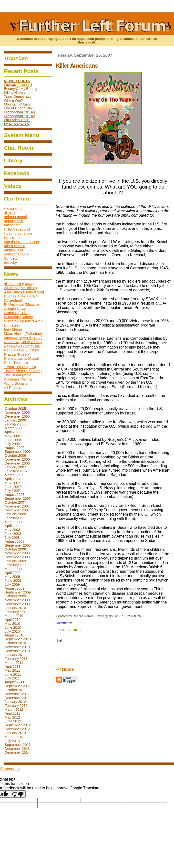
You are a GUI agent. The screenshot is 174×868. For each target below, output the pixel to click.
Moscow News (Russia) (23, 338)
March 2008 (14, 522)
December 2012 (17, 729)
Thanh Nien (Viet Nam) (23, 371)
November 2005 (17, 413)
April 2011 (13, 667)
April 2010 (13, 620)
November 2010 (17, 647)
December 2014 (17, 752)
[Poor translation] (18, 794)
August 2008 (15, 541)
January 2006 (15, 420)
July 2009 (12, 584)
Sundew (11, 258)
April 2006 (13, 432)
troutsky (10, 262)
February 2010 (16, 612)
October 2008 (15, 549)
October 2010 (15, 643)
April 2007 (13, 479)
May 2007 (12, 483)
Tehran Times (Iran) (20, 367)
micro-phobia (15, 246)
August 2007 (15, 495)
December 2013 (17, 749)
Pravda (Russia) (17, 354)
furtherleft (12, 225)
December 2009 (17, 604)
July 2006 (12, 444)
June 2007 (13, 487)
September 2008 (18, 545)
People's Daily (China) (22, 350)
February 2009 (16, 565)
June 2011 (13, 674)
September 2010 (18, 639)
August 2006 (15, 448)
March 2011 (14, 663)
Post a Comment (69, 630)
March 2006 (14, 428)
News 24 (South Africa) (23, 342)
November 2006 (17, 459)
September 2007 (18, 498)
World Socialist (16, 383)
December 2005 (17, 416)
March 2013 (14, 737)
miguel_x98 (13, 250)
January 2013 (15, 733)
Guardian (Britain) (19, 317)
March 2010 (14, 616)
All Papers (12, 387)
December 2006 (17, 463)
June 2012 (13, 721)
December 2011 (17, 698)
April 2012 (13, 713)
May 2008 (12, 530)
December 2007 (17, 510)
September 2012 (18, 725)
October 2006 (15, 455)
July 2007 (12, 491)
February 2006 (16, 424)
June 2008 (13, 534)
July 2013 (12, 741)
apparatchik (14, 221)
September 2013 (18, 745)
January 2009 (15, 561)
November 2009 (17, 600)
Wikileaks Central (18, 379)
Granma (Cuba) (17, 313)
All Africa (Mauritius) (20, 288)
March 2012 (14, 709)
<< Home (65, 669)
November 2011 (17, 694)
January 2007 (15, 467)
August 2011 (15, 682)
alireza (9, 213)
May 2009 (12, 577)
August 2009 (15, 588)
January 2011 (15, 655)
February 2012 (16, 706)
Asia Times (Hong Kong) (24, 292)
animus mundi (15, 217)
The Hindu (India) (18, 375)
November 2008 (17, 553)
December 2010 (17, 651)
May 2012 (12, 717)
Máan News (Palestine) (23, 333)
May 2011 (12, 670)
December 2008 (17, 557)
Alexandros (13, 208)
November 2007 (17, 506)
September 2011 (18, 686)
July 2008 (12, 538)
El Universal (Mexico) (21, 304)
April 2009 (13, 573)
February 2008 (16, 518)
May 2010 (12, 624)
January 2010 (15, 608)
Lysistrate (12, 238)
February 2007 (16, 471)
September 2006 (18, 452)
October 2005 (15, 409)
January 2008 (15, 514)
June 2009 (13, 581)
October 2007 (15, 502)
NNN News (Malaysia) (22, 346)
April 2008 (13, 526)
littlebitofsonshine (18, 233)
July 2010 (12, 631)
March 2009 (14, 569)
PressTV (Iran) (16, 363)
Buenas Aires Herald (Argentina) (21, 298)
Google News (15, 309)
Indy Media (13, 329)
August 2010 (15, 635)
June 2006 (13, 440)
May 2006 (12, 436)
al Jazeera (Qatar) (19, 284)
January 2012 (15, 702)
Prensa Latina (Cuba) (21, 358)
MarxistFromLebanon (21, 242)
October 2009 (15, 596)
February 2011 (16, 659)
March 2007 (14, 475)
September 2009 (18, 592)
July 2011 (12, 678)
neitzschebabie (16, 254)
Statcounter (10, 769)
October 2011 (15, 690)
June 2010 (13, 627)
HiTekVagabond (17, 229)
